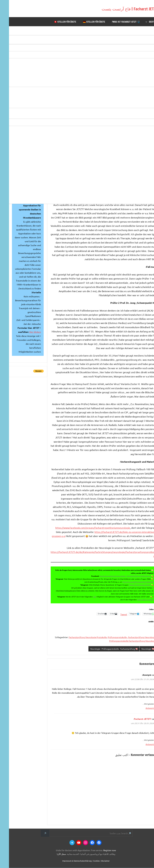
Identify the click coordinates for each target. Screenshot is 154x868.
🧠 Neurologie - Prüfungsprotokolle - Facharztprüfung (102, 649)
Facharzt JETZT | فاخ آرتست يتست (113, 8)
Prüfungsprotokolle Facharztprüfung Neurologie (124, 641)
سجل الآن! (52, 854)
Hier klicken (26, 332)
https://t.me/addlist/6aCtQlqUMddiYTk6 (129, 582)
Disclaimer (96, 861)
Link (86, 597)
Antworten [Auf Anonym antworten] (142, 708)
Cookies (87, 861)
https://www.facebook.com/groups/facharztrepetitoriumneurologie (84, 528)
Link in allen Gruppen (136, 600)
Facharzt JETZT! (134, 719)
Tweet (115, 614)
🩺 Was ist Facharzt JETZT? (117, 22)
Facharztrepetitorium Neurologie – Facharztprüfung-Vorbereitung (116, 576)
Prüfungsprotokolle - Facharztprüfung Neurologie (123, 637)
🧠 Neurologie (138, 649)
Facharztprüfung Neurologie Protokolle (79, 637)
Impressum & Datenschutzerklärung (68, 861)
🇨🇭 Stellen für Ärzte (56, 22)
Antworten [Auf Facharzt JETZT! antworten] (142, 744)
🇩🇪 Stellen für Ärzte (85, 22)
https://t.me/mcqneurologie (131, 585)
